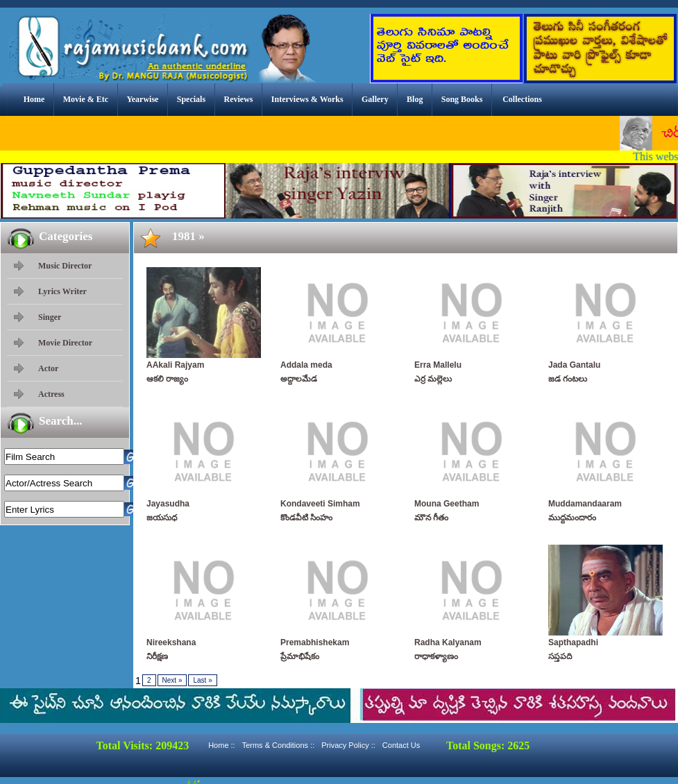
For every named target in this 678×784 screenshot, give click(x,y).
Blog (415, 99)
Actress (51, 394)
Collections (522, 99)
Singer (50, 317)
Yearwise (142, 99)
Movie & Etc (86, 99)
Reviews (238, 99)
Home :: (222, 745)
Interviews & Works (307, 99)
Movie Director (65, 343)
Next (172, 680)
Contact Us (401, 745)
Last (202, 680)
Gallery (375, 99)
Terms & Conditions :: (279, 745)
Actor (48, 368)
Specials (191, 99)
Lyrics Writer (62, 291)
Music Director (65, 266)
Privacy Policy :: (348, 745)
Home (34, 99)
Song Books (462, 99)
